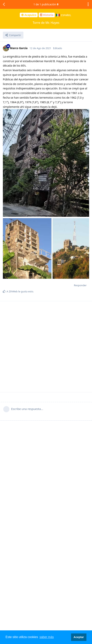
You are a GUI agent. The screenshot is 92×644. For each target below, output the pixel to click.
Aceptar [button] (79, 637)
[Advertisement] (46, 346)
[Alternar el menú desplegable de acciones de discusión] (88, 4)
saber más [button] (47, 637)
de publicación (46, 4)
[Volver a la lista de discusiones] (4, 4)
